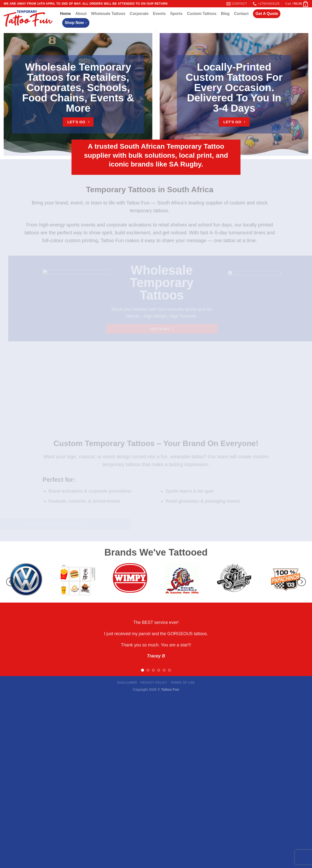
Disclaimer (127, 683)
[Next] (301, 582)
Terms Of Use (183, 683)
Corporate (139, 14)
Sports (176, 14)
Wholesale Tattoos (108, 14)
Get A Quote (267, 14)
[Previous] (11, 582)
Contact (241, 14)
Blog (225, 14)
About (81, 14)
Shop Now (76, 23)
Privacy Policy (154, 683)
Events (159, 14)
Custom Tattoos (202, 14)
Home (65, 14)
